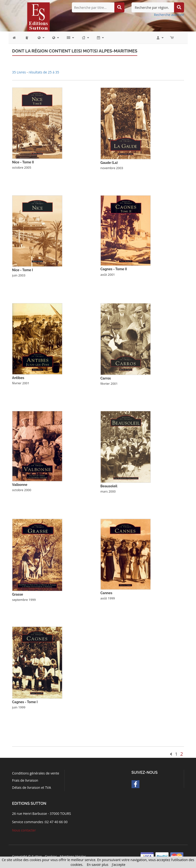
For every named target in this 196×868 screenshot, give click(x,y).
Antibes (18, 378)
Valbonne (20, 485)
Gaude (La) (109, 163)
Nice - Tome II (23, 162)
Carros (106, 378)
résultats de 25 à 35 (44, 72)
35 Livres (19, 72)
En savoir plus (97, 865)
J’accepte (119, 865)
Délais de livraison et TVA (32, 787)
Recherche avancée (169, 15)
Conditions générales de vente (36, 773)
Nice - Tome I (23, 270)
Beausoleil (109, 486)
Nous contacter (24, 830)
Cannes (106, 593)
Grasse (18, 594)
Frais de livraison (25, 780)
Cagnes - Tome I (25, 702)
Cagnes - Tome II (114, 269)
